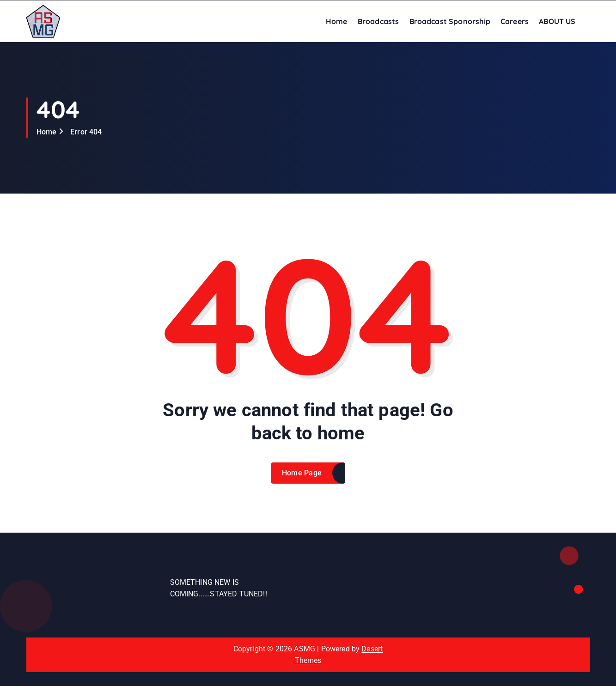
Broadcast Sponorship (450, 21)
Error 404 (86, 132)
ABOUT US (557, 21)
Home (337, 21)
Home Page (302, 479)
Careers (515, 21)
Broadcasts (378, 21)
